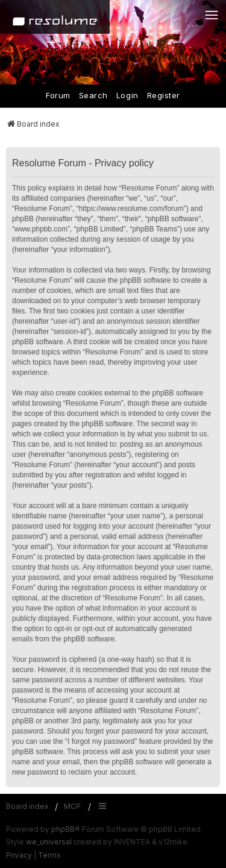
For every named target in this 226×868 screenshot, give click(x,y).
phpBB (63, 829)
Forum (58, 95)
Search (93, 95)
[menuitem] (19, 855)
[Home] (55, 17)
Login (127, 95)
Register (164, 95)
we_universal (49, 842)
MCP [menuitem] (72, 806)
